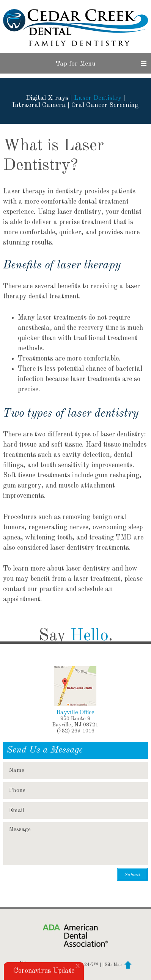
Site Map (113, 965)
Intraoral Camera (39, 105)
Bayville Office (75, 713)
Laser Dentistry (98, 98)
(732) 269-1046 (75, 731)
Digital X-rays (47, 98)
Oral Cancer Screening (105, 105)
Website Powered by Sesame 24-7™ (59, 965)
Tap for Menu (76, 64)
